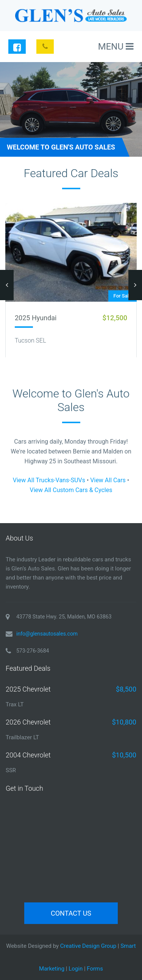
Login (76, 969)
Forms (95, 969)
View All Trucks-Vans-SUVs (49, 480)
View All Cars (108, 480)
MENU (116, 47)
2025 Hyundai (36, 318)
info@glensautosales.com (47, 634)
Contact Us (71, 913)
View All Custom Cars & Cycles (71, 490)
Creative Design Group (88, 946)
